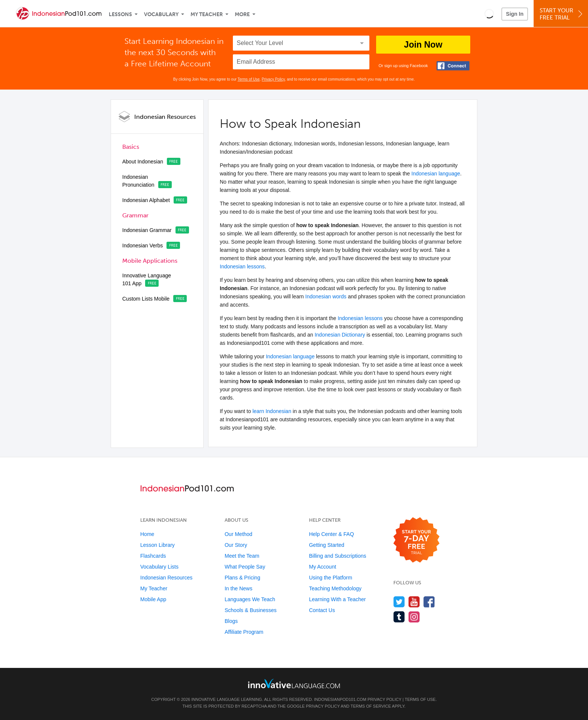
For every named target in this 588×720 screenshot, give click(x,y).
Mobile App (153, 599)
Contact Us (322, 610)
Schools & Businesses (251, 610)
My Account (322, 567)
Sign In (515, 14)
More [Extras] (242, 14)
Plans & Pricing (242, 578)
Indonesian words (326, 296)
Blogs (231, 621)
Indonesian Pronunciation (138, 181)
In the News (238, 588)
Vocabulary (161, 14)
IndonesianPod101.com (340, 699)
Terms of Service (371, 706)
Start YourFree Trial (562, 14)
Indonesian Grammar (147, 230)
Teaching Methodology (335, 588)
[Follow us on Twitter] (399, 602)
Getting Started (327, 545)
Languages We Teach (250, 599)
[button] (489, 13)
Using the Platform (331, 578)
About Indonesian (143, 162)
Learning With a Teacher (337, 599)
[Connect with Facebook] (453, 66)
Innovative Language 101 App (147, 279)
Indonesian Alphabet (146, 200)
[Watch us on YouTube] (414, 602)
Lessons (120, 14)
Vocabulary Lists (159, 567)
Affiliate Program (244, 632)
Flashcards (153, 556)
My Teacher (207, 14)
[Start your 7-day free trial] (416, 540)
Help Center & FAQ (331, 534)
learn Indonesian (272, 411)
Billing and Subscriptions (338, 556)
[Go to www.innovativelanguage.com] (294, 683)
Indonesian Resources (165, 117)
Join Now (423, 45)
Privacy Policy (273, 79)
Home (147, 534)
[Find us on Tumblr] (399, 617)
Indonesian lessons (242, 266)
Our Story (236, 545)
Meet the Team (242, 556)
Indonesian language (436, 174)
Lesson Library (157, 545)
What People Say (245, 567)
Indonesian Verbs (142, 245)
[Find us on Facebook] (429, 602)
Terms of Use (248, 79)
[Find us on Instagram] (414, 617)
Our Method (238, 534)
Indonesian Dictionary (340, 335)
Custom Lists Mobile (146, 299)
